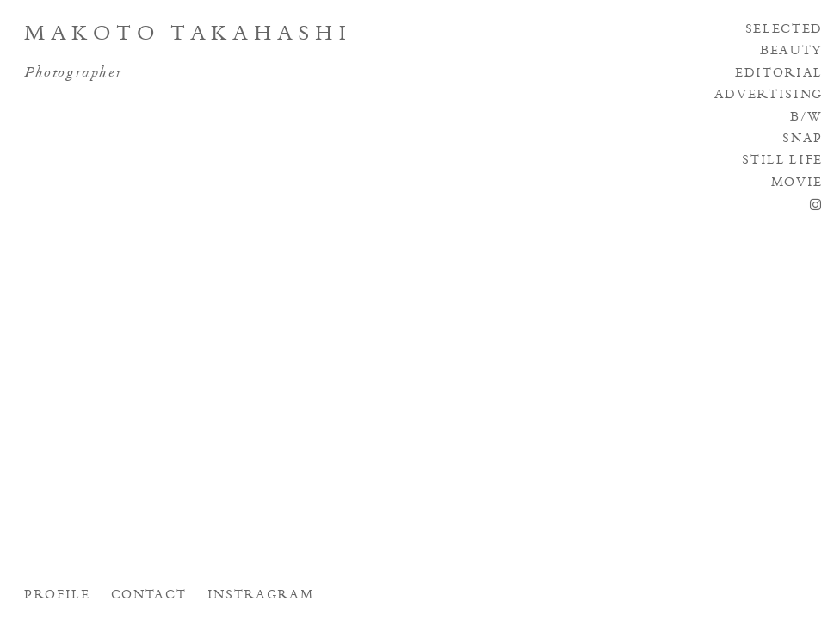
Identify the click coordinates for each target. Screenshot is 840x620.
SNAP (803, 139)
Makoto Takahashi (188, 35)
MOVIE (797, 183)
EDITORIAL (779, 74)
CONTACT (149, 596)
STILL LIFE (782, 161)
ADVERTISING (769, 96)
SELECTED (784, 30)
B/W (806, 118)
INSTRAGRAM (261, 596)
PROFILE (57, 596)
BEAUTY (791, 52)
